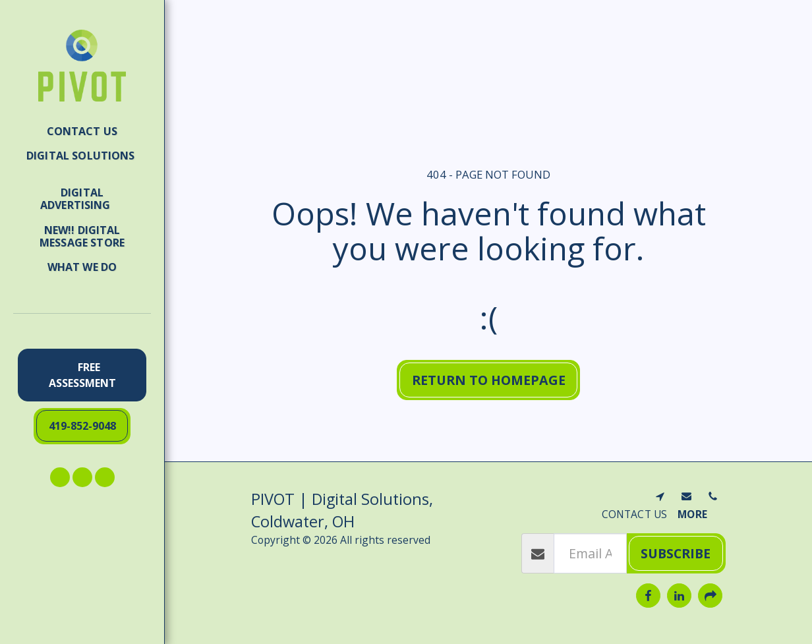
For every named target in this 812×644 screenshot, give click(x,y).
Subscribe (676, 553)
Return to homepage (489, 380)
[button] (82, 162)
